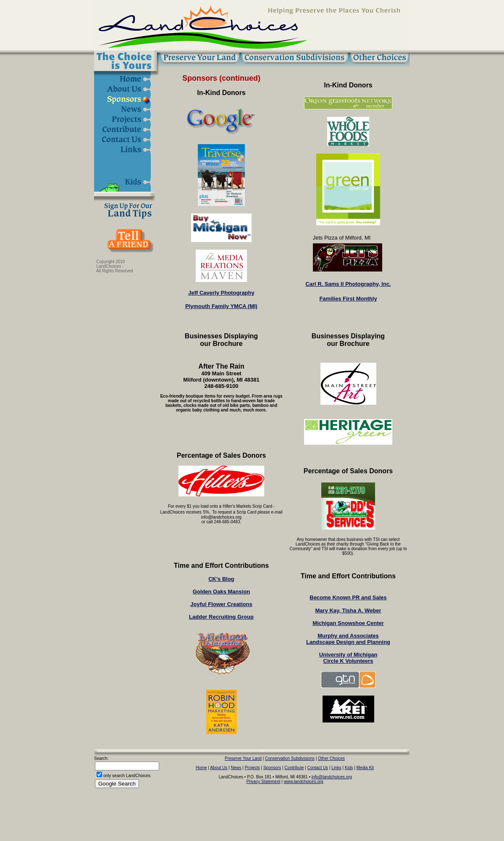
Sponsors (272, 768)
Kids (349, 768)
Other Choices (331, 758)
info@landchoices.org (332, 777)
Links (336, 768)
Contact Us (318, 768)
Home (201, 768)
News (236, 768)
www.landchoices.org (304, 782)
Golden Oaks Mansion (222, 592)
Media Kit (365, 768)
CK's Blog (221, 579)
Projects (252, 768)
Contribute (294, 768)
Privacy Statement (263, 782)
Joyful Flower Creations (221, 604)
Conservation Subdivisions (290, 758)
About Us (219, 768)
